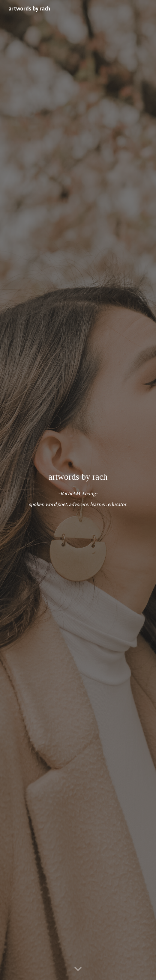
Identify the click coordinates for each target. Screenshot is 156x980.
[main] (78, 477)
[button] (78, 969)
